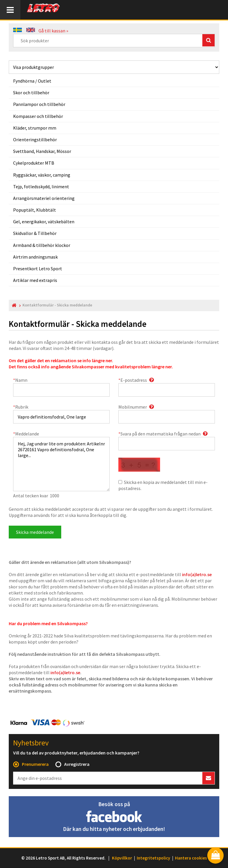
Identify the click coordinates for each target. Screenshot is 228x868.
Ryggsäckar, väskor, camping (42, 175)
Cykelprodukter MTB (34, 163)
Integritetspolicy (154, 858)
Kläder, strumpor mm (35, 128)
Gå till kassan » (53, 31)
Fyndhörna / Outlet (32, 81)
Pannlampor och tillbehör (39, 104)
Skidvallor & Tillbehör (35, 233)
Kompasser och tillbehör (38, 116)
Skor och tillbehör (31, 93)
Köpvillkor (122, 858)
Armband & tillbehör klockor (42, 245)
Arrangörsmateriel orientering (44, 198)
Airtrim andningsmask (35, 257)
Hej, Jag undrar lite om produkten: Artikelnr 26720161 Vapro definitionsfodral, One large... (61, 464)
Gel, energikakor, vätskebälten (44, 222)
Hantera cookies (191, 858)
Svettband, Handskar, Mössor (42, 151)
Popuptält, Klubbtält (35, 210)
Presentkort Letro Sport (38, 269)
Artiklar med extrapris (35, 280)
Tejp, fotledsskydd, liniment (41, 187)
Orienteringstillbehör (35, 140)
